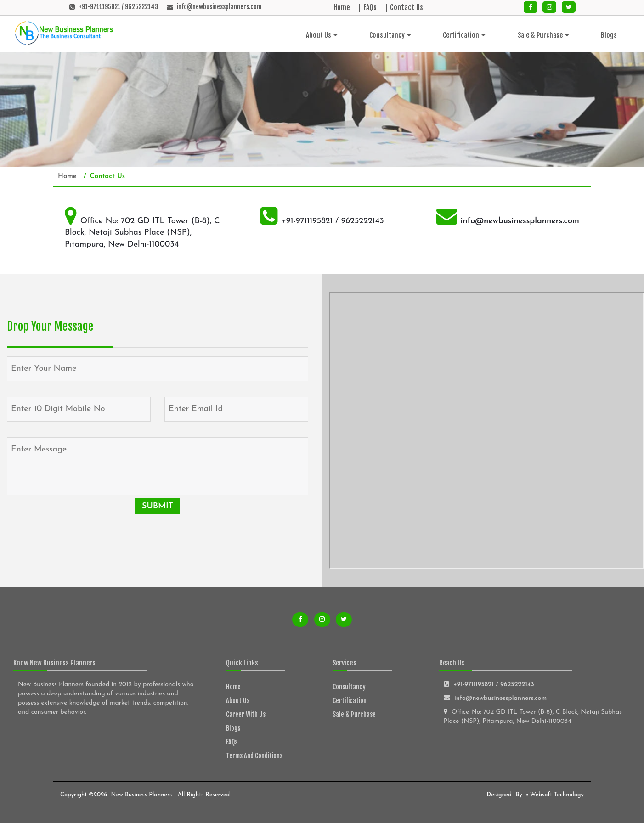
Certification (464, 35)
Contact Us (407, 7)
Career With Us (246, 714)
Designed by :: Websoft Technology (534, 795)
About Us (322, 35)
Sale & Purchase (543, 35)
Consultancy (390, 35)
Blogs (609, 35)
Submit (158, 506)
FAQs (370, 7)
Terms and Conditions (254, 756)
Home (342, 7)
